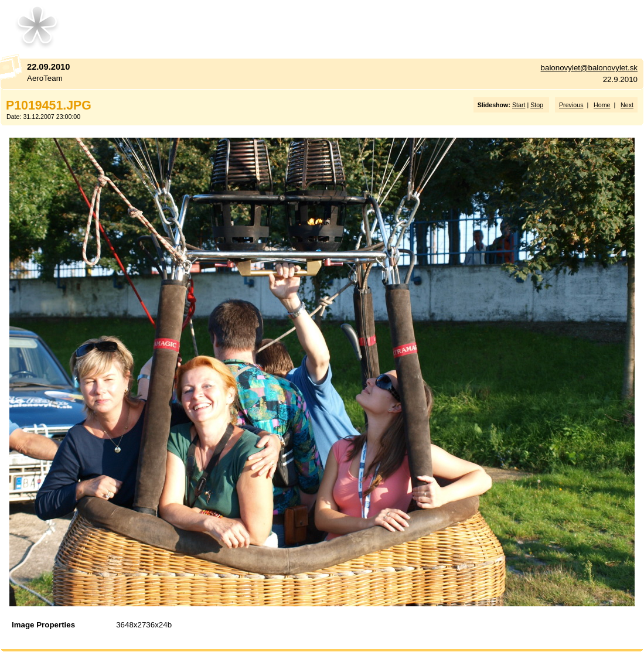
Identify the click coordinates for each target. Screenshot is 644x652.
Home (602, 105)
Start (519, 105)
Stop (537, 105)
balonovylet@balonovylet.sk (589, 68)
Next (627, 105)
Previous (571, 105)
